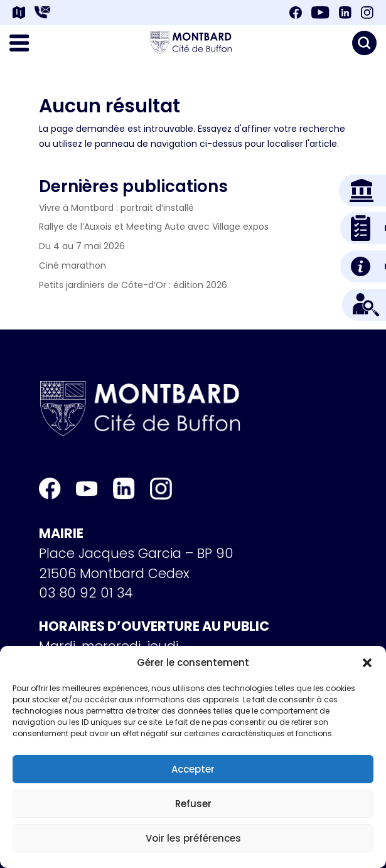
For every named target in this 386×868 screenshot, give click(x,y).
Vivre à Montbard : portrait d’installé (116, 208)
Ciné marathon (72, 265)
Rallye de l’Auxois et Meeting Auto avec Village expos (154, 227)
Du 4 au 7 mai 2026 (82, 246)
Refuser (193, 804)
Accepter (193, 769)
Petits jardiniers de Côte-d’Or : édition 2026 (133, 285)
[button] (367, 663)
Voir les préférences (193, 838)
